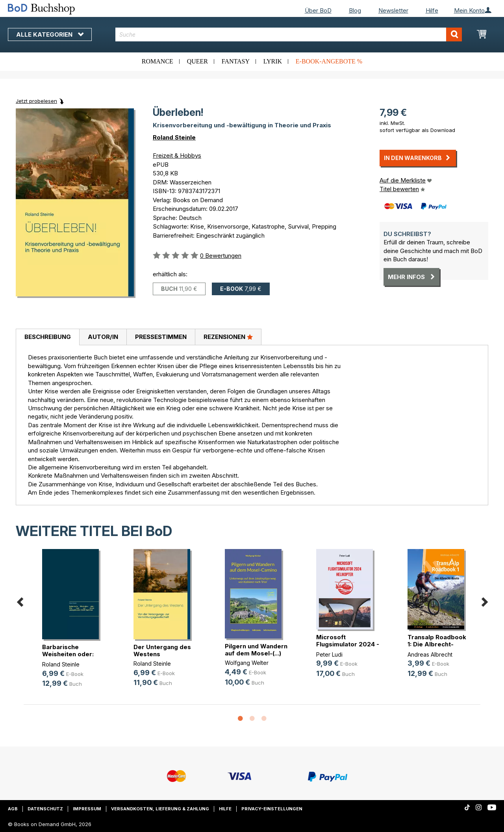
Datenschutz (45, 809)
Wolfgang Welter (247, 663)
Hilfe (432, 10)
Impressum (87, 809)
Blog (355, 10)
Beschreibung (48, 337)
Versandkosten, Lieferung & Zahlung (160, 809)
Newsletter (393, 10)
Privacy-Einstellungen (272, 809)
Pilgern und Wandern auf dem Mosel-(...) (256, 650)
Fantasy (236, 61)
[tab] (47, 337)
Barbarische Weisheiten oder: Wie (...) (68, 654)
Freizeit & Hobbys (177, 155)
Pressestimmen (161, 337)
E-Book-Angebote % (329, 61)
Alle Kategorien (50, 34)
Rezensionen (228, 337)
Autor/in (103, 337)
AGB (13, 809)
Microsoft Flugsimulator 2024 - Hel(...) (348, 644)
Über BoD (318, 10)
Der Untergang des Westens (162, 651)
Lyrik (273, 61)
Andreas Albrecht (430, 654)
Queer (197, 61)
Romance (157, 61)
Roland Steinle (174, 137)
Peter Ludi (329, 654)
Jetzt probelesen (36, 101)
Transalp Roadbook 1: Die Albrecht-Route (437, 644)
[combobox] (289, 34)
